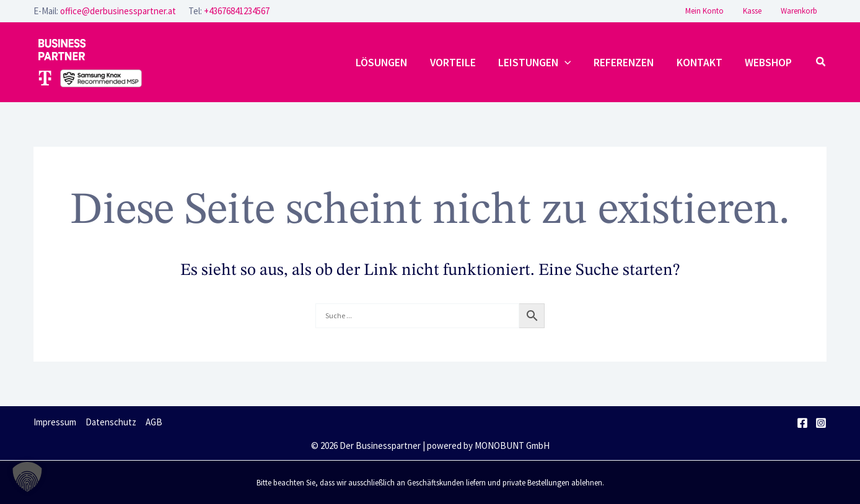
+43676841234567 (237, 11)
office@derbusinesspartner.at (118, 11)
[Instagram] (821, 423)
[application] (568, 63)
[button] (821, 62)
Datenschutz (111, 422)
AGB (154, 422)
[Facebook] (802, 423)
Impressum (55, 422)
